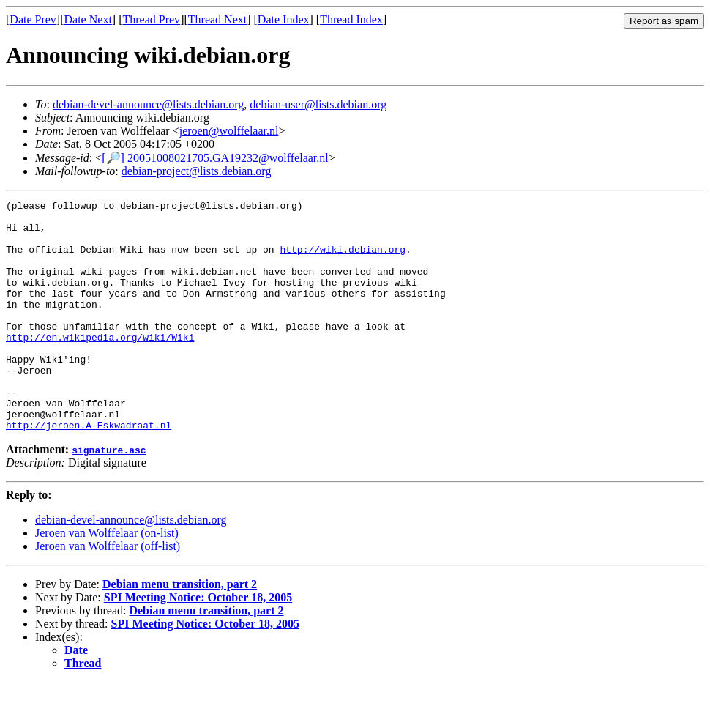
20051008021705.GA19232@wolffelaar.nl (228, 158)
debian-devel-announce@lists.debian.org (148, 104)
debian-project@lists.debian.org (197, 171)
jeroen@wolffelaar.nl (229, 131)
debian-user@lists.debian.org (318, 104)
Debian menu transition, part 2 (180, 630)
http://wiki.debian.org (343, 260)
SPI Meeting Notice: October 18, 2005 (198, 643)
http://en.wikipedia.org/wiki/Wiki (100, 365)
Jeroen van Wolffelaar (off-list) (108, 592)
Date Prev (33, 19)
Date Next (88, 19)
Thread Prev (151, 19)
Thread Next (217, 19)
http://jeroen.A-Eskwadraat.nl (89, 471)
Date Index (284, 19)
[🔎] (113, 158)
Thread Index (351, 19)
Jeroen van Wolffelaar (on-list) (107, 579)
